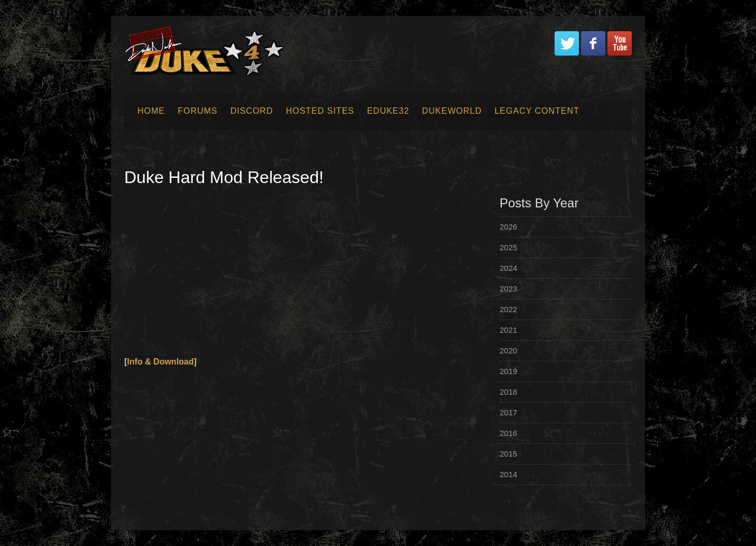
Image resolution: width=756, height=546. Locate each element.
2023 (508, 289)
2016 (508, 433)
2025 (508, 247)
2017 (508, 412)
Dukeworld (452, 111)
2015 (508, 454)
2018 (508, 392)
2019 (508, 371)
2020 (508, 351)
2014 (508, 474)
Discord (252, 111)
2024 (508, 268)
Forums (197, 111)
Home (151, 111)
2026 (508, 227)
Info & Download (160, 362)
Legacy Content (537, 111)
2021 (508, 330)
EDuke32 (388, 111)
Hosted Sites (320, 111)
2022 (508, 309)
